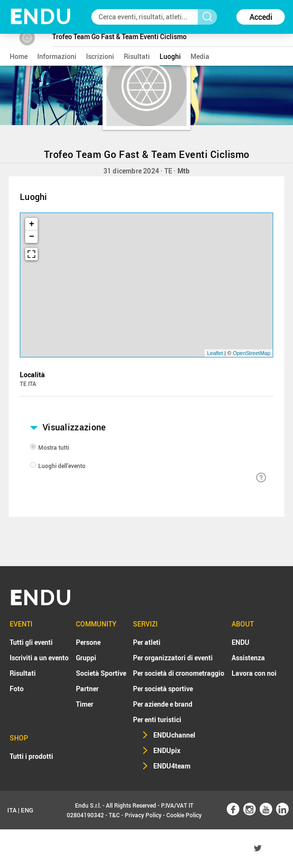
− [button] (32, 237)
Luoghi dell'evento (62, 466)
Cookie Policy (184, 815)
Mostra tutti (54, 447)
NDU (41, 17)
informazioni (57, 56)
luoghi (170, 56)
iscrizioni (100, 56)
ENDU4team (172, 766)
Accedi (261, 17)
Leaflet (215, 353)
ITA (12, 810)
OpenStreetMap (251, 353)
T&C (114, 815)
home (19, 56)
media (200, 56)
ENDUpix (167, 750)
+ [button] (32, 224)
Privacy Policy (143, 815)
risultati (137, 56)
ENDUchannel (174, 735)
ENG (27, 810)
